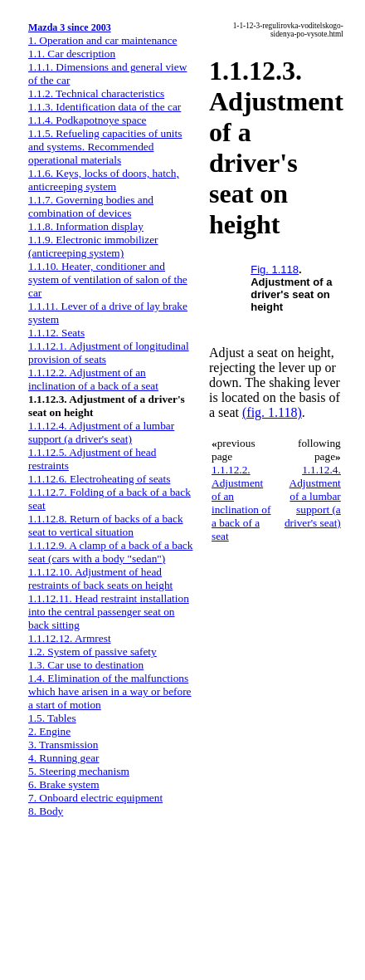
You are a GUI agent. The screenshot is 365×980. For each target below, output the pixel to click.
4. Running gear (64, 758)
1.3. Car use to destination (86, 665)
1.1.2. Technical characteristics (96, 93)
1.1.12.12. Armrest (70, 638)
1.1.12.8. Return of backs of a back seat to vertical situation (106, 525)
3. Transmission (63, 745)
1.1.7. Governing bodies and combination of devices (91, 206)
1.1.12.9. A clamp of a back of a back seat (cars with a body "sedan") (110, 552)
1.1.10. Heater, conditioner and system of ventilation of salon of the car (108, 279)
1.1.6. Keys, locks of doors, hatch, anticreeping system (104, 180)
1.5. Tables (52, 718)
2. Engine (49, 731)
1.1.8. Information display (86, 226)
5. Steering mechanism (79, 771)
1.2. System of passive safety (92, 652)
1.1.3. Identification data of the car (105, 107)
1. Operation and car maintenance (102, 40)
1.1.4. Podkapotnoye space (88, 120)
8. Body (46, 811)
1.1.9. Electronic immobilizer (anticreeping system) (93, 246)
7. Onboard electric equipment (95, 798)
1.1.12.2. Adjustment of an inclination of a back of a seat (93, 379)
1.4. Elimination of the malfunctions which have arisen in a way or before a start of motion (110, 691)
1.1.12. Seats (56, 333)
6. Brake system (64, 784)
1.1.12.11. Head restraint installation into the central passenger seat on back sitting (109, 612)
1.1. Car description (72, 54)
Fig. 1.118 (275, 269)
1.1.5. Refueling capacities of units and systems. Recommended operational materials (105, 147)
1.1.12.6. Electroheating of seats (99, 479)
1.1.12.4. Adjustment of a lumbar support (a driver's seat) (101, 432)
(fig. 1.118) (272, 412)
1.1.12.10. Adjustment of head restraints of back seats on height (100, 578)
